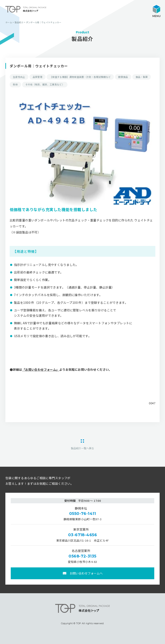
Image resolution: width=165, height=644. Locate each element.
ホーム (9, 22)
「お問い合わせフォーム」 (41, 369)
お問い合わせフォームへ (86, 573)
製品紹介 (19, 22)
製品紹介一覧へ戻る (82, 448)
